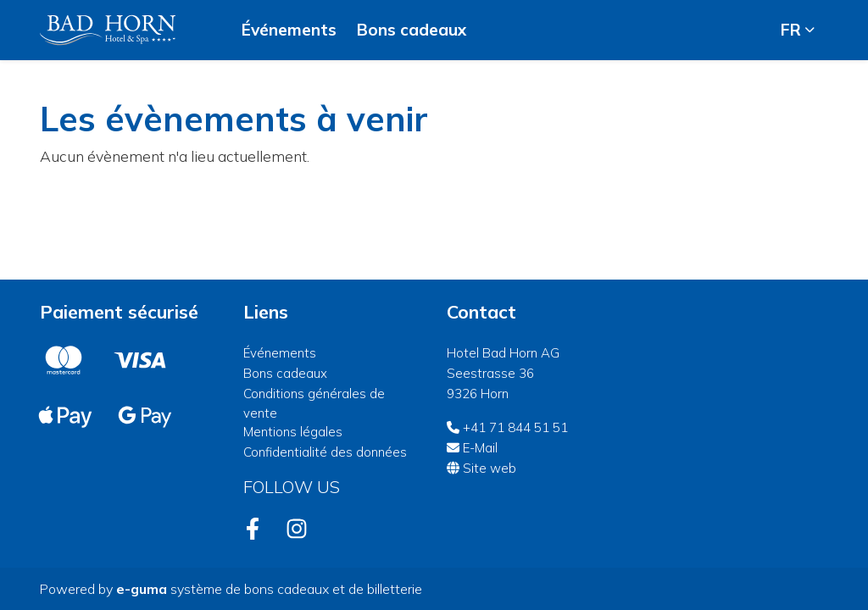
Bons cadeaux (412, 30)
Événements (289, 30)
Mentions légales (293, 432)
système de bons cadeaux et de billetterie (269, 589)
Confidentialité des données (325, 452)
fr (791, 30)
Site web (481, 468)
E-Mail (472, 448)
